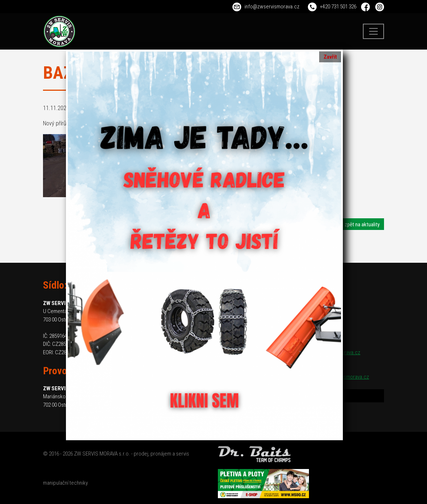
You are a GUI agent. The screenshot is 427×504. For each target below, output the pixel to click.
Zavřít (330, 57)
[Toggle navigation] (373, 31)
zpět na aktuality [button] (362, 224)
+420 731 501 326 (338, 7)
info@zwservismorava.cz (272, 7)
